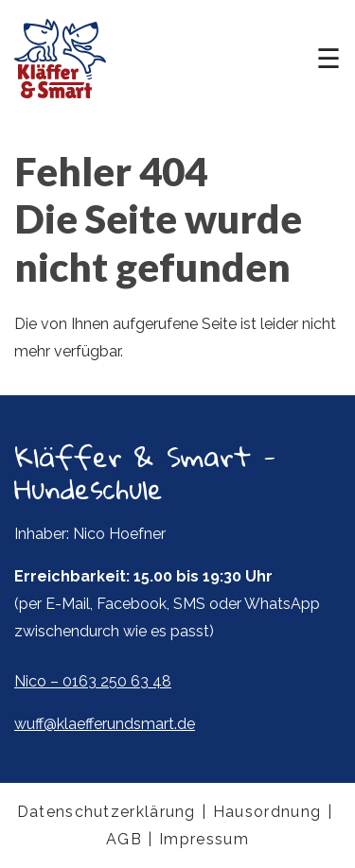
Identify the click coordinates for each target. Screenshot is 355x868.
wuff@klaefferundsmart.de (105, 724)
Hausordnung (267, 812)
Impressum (204, 839)
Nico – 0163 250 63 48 (93, 681)
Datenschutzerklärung (106, 812)
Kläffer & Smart (60, 59)
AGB (124, 839)
